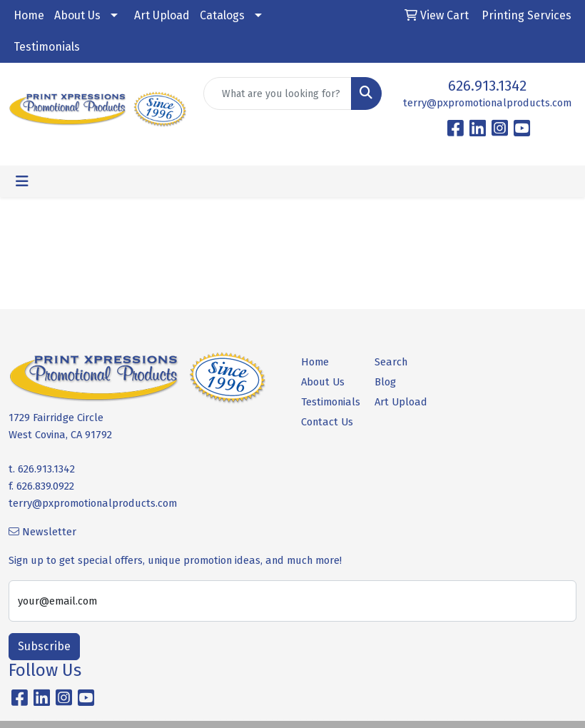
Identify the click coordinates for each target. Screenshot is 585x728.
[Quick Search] (277, 93)
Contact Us (327, 422)
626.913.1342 (487, 86)
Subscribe (44, 646)
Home (29, 15)
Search (391, 362)
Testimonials (47, 47)
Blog (385, 382)
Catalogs (222, 15)
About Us (77, 15)
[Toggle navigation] (22, 181)
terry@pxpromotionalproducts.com (487, 103)
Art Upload (162, 15)
